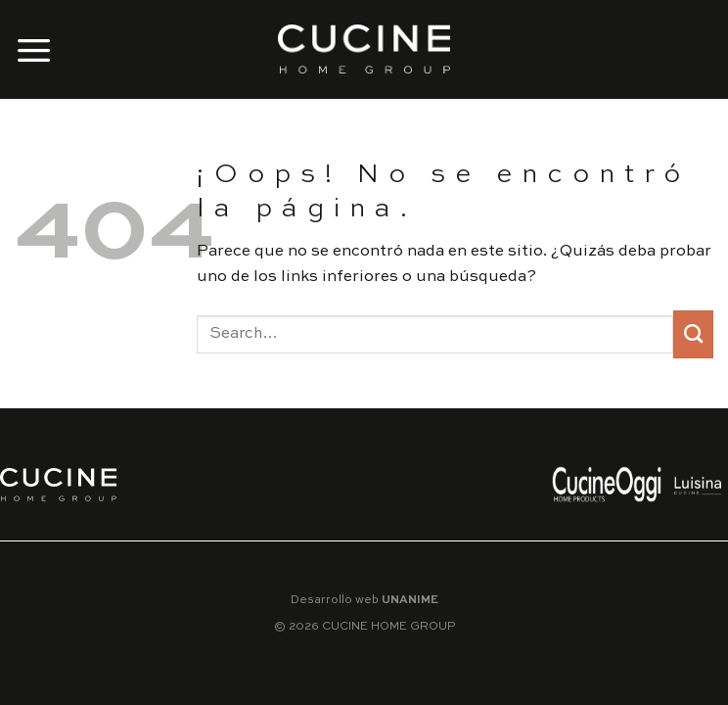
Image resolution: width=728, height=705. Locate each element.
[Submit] (693, 334)
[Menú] (34, 49)
